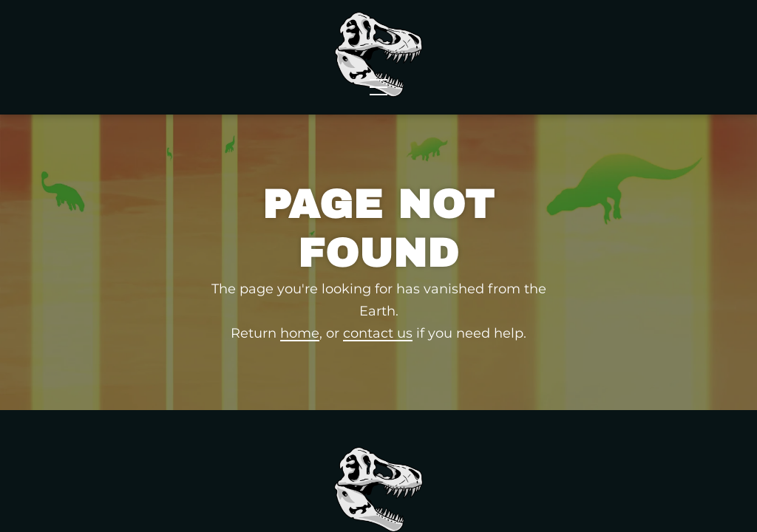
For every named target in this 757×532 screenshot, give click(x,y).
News (255, 58)
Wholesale (154, 58)
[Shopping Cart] (717, 39)
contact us (378, 392)
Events (487, 58)
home (300, 392)
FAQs (656, 39)
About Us (576, 58)
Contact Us (682, 58)
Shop (52, 58)
